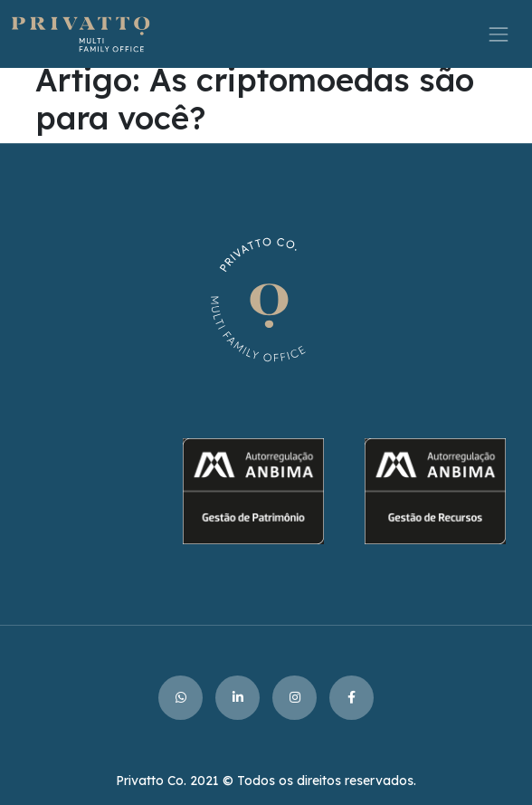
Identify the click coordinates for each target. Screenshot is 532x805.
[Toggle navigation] (499, 34)
